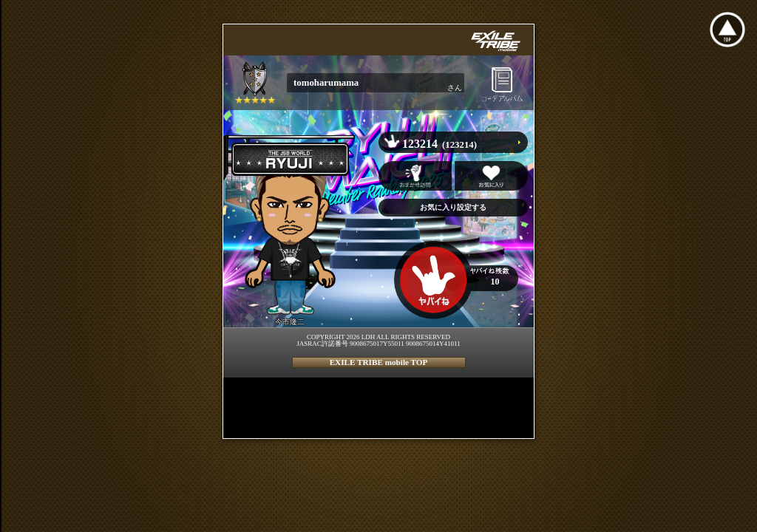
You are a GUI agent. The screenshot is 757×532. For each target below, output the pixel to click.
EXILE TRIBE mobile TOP (379, 362)
